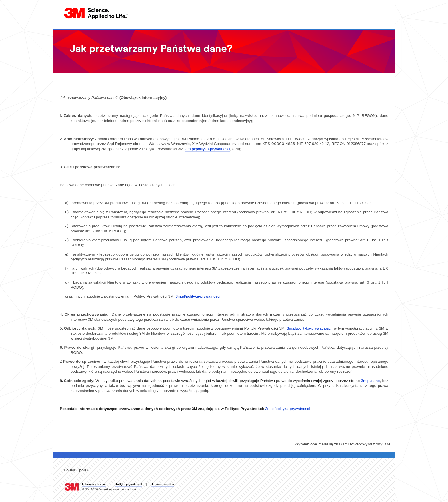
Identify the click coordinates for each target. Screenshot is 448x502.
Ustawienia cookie (162, 485)
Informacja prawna (94, 485)
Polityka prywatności (129, 485)
